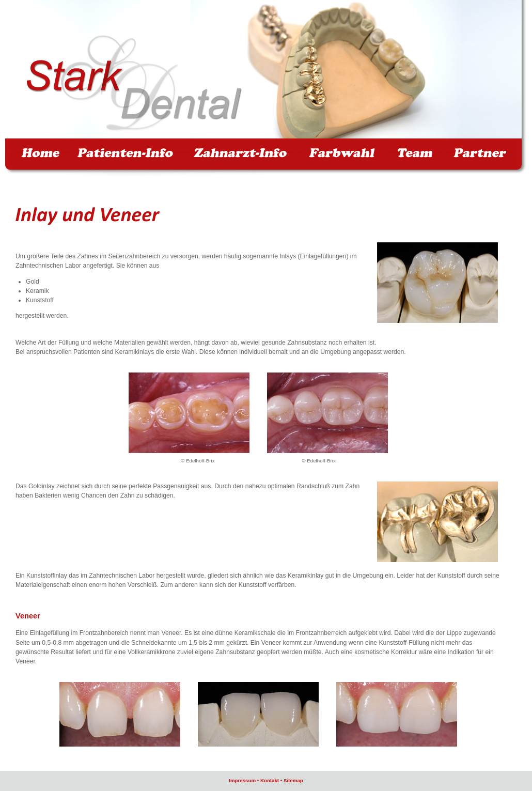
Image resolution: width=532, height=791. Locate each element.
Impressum (242, 780)
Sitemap (293, 780)
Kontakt (270, 780)
